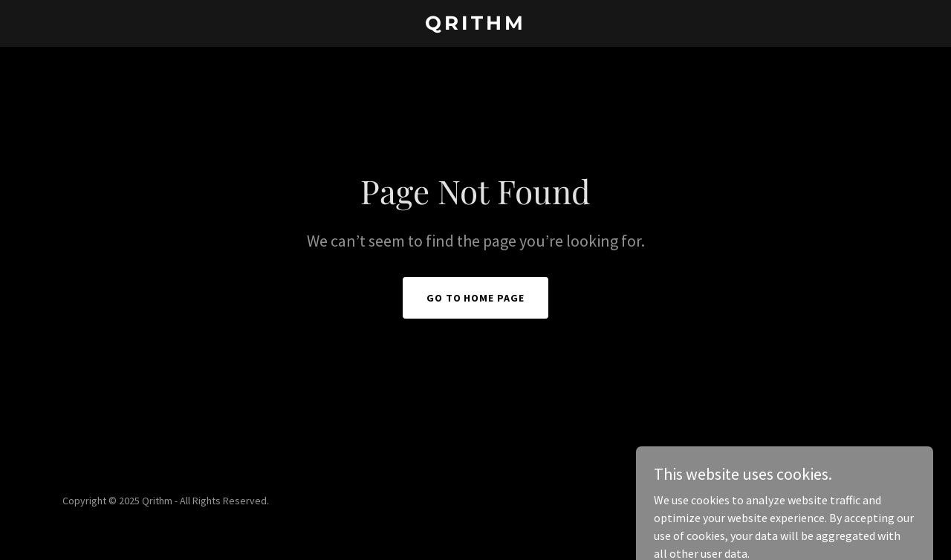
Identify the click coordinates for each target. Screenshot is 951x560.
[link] (476, 25)
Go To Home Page (476, 298)
